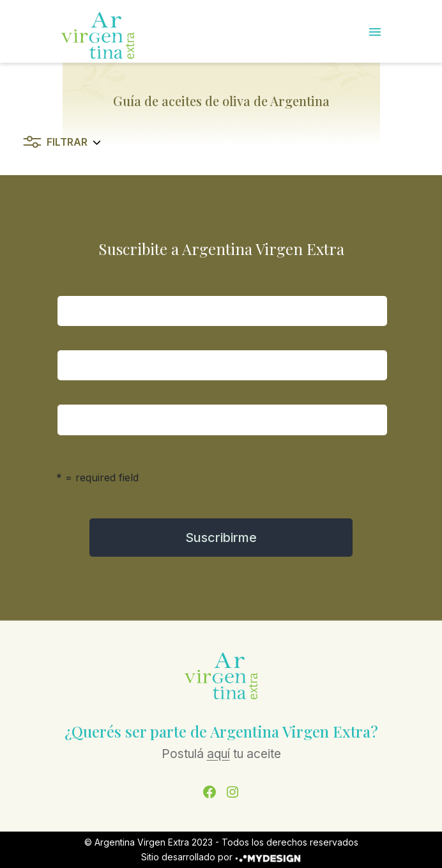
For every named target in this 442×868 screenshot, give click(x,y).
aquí (218, 754)
